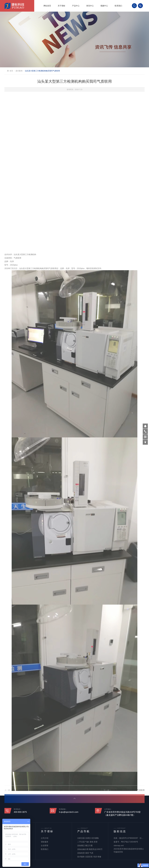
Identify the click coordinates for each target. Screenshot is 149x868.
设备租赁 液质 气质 (85, 853)
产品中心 (76, 6)
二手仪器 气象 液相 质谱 (87, 842)
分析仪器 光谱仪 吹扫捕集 (88, 838)
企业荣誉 (45, 846)
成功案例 (19, 71)
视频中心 (104, 6)
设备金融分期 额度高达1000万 (90, 849)
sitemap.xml (119, 846)
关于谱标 (61, 6)
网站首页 (47, 6)
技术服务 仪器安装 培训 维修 (89, 857)
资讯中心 (90, 6)
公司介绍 (45, 838)
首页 (11, 71)
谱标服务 (45, 842)
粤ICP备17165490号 (130, 842)
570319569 (145, 426)
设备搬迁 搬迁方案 (85, 846)
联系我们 (118, 6)
